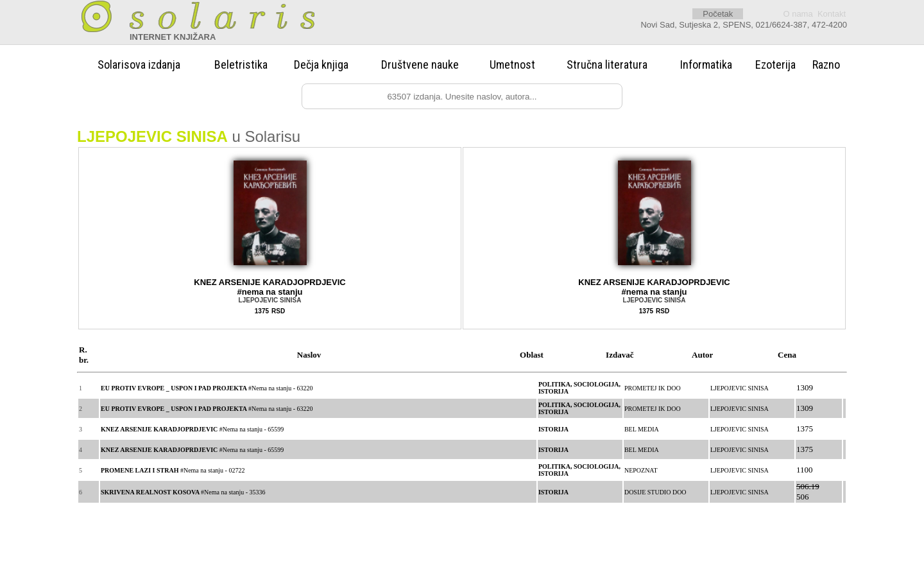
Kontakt (832, 14)
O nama (798, 14)
